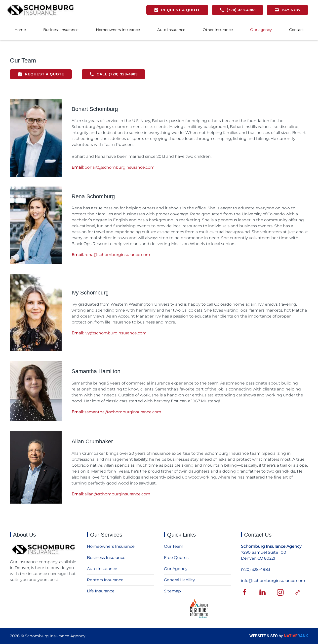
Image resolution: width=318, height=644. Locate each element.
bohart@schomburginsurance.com (113, 167)
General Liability (179, 580)
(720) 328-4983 (256, 569)
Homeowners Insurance (118, 30)
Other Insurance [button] (218, 30)
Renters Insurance (105, 580)
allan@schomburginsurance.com (111, 494)
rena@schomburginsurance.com (111, 255)
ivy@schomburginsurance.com (109, 333)
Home (20, 30)
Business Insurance (106, 558)
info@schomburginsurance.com (273, 581)
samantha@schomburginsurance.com (116, 412)
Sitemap (172, 591)
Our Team (174, 546)
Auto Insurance (171, 30)
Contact (297, 30)
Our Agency (176, 569)
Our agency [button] (261, 30)
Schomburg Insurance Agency (271, 546)
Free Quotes (176, 558)
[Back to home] (40, 10)
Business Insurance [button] (61, 30)
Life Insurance (101, 591)
